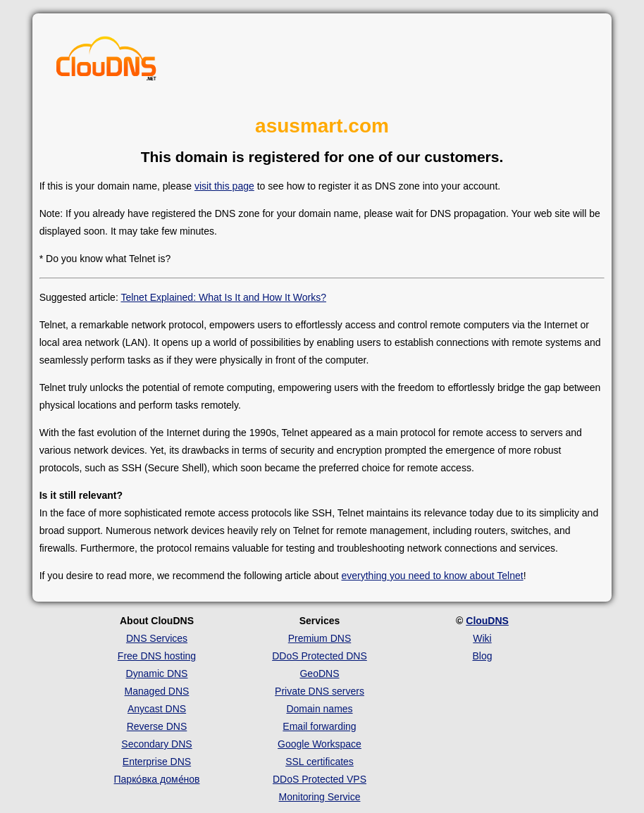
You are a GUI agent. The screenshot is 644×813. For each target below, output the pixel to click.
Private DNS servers (320, 691)
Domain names (319, 709)
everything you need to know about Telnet (432, 576)
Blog (482, 656)
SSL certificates (320, 762)
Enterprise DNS (157, 762)
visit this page (224, 186)
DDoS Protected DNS (320, 656)
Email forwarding (319, 726)
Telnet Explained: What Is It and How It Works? (223, 297)
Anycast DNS (157, 709)
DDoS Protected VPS (320, 779)
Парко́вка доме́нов (157, 779)
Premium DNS (320, 638)
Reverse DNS (157, 726)
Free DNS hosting (157, 656)
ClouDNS (487, 621)
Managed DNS (157, 691)
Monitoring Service (320, 797)
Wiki (482, 638)
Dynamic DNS (157, 674)
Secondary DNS (156, 744)
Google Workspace (320, 744)
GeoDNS (319, 674)
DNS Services (157, 638)
